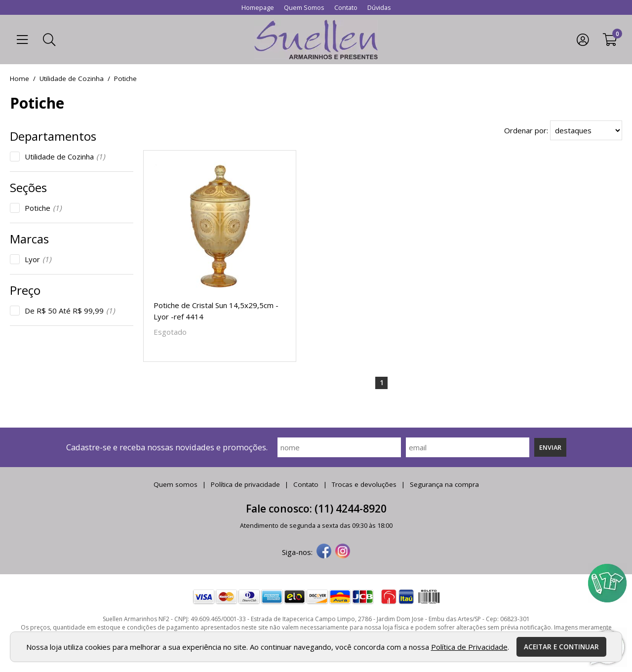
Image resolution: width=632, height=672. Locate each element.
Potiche (43, 208)
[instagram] (343, 552)
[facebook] (324, 552)
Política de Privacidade (469, 647)
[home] (316, 40)
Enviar (550, 447)
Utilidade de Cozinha (65, 157)
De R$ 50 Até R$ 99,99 (70, 311)
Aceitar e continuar (561, 647)
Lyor (38, 259)
